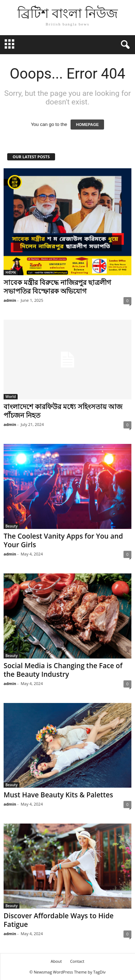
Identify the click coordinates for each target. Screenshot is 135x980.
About (56, 961)
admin (10, 300)
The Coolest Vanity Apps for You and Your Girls (63, 540)
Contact (77, 961)
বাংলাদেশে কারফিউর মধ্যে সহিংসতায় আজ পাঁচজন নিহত (63, 411)
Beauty (12, 526)
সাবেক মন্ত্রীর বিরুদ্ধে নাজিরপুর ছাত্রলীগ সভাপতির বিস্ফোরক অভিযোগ (57, 287)
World (11, 397)
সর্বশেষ (11, 272)
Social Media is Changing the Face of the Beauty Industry (63, 670)
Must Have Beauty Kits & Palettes (58, 795)
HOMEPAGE (87, 125)
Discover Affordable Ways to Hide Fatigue (58, 920)
